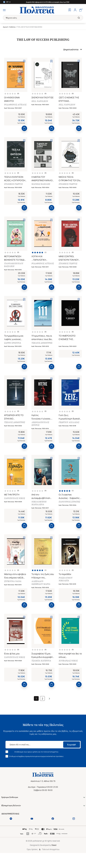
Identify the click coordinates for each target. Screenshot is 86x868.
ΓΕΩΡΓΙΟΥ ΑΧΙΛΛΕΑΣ (69, 430)
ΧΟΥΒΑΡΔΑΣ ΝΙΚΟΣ (69, 673)
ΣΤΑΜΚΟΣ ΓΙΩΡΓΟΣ (14, 186)
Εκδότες (13, 27)
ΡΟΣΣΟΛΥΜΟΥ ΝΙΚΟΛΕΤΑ (66, 590)
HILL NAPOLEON (40, 102)
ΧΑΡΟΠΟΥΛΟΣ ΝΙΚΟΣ (15, 507)
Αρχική (5, 27)
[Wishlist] (70, 10)
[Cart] (80, 10)
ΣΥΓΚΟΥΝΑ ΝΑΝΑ (13, 592)
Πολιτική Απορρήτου (51, 863)
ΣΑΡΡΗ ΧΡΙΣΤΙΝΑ (13, 349)
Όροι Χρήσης (32, 863)
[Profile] (75, 10)
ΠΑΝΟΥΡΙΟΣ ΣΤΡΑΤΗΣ (70, 511)
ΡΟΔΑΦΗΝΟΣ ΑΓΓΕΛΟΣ (11, 107)
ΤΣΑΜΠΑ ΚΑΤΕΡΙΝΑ (42, 673)
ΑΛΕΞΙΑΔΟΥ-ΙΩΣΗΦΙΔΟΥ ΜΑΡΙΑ (41, 593)
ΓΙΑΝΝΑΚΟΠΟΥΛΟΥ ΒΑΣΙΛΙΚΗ (14, 269)
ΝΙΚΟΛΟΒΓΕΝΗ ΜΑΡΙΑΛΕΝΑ (39, 512)
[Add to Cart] (24, 130)
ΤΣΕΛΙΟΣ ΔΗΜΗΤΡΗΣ (42, 349)
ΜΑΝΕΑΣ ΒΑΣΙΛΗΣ (41, 186)
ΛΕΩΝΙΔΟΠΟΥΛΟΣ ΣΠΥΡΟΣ (41, 431)
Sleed (54, 859)
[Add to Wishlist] (24, 61)
